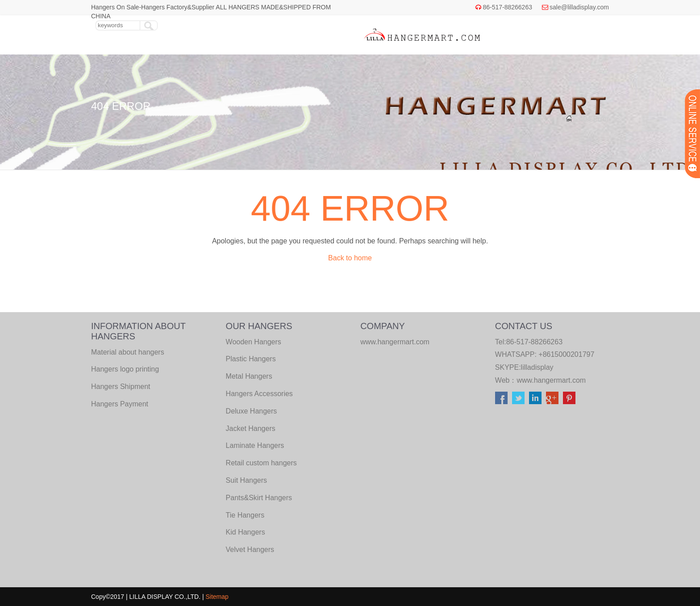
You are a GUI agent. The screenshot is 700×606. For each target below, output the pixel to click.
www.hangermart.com (551, 380)
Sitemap (217, 597)
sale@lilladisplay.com (579, 7)
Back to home (350, 258)
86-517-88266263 (507, 7)
